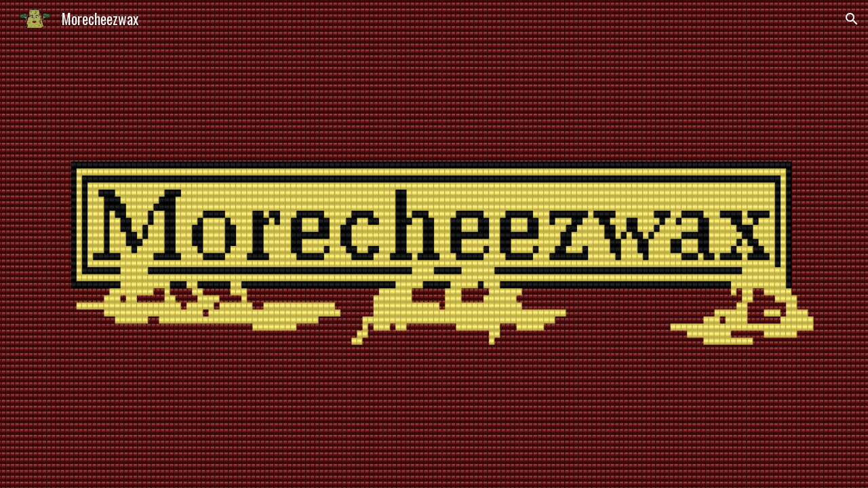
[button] (852, 19)
